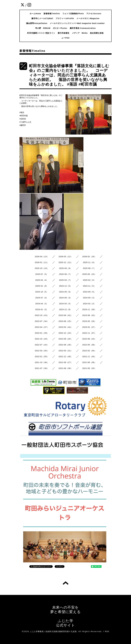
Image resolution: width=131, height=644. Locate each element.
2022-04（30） (42, 351)
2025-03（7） (65, 280)
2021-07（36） (42, 368)
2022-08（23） (89, 339)
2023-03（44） (65, 327)
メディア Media (80, 33)
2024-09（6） (65, 292)
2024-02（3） (89, 304)
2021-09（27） (65, 362)
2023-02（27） (89, 327)
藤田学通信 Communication (83, 28)
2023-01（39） (42, 333)
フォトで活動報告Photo (73, 14)
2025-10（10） (42, 268)
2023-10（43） (42, 315)
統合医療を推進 (97, 33)
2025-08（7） (89, 268)
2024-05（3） (89, 298)
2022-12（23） (65, 333)
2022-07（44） (42, 345)
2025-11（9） (89, 262)
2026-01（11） (42, 262)
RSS (107, 631)
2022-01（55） (42, 357)
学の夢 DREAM (43, 28)
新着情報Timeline (52, 14)
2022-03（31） (65, 351)
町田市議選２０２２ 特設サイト (41, 33)
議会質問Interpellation (37, 23)
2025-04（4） (42, 280)
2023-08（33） (89, 315)
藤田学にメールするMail (42, 18)
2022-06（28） (65, 345)
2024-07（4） (42, 298)
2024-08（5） (89, 292)
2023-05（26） (89, 321)
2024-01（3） (42, 309)
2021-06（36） (65, 368)
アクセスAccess (94, 14)
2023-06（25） (65, 321)
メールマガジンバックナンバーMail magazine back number (77, 23)
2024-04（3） (42, 304)
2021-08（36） (89, 362)
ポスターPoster (60, 28)
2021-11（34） (89, 357)
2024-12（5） (65, 286)
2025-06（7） (65, 274)
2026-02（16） (89, 257)
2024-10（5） (42, 292)
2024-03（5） (65, 304)
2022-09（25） (65, 339)
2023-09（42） (65, 315)
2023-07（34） (42, 321)
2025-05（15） (89, 274)
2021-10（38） (42, 362)
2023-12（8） (65, 309)
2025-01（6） (42, 286)
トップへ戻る (66, 583)
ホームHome (35, 14)
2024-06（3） (65, 298)
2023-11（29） (89, 309)
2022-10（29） (42, 339)
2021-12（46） (65, 357)
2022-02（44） (89, 351)
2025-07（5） (42, 274)
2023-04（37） (42, 327)
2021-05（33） (89, 368)
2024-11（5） (89, 286)
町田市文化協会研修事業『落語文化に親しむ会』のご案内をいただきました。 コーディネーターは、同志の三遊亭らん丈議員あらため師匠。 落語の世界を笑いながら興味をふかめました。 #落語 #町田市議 (69, 75)
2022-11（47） (89, 333)
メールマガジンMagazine (88, 18)
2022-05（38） (89, 345)
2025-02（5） (89, 280)
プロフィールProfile (65, 18)
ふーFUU (66, 38)
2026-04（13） (42, 257)
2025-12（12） (65, 262)
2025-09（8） (65, 268)
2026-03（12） (65, 257)
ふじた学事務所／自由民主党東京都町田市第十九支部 (53, 631)
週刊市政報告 (64, 33)
